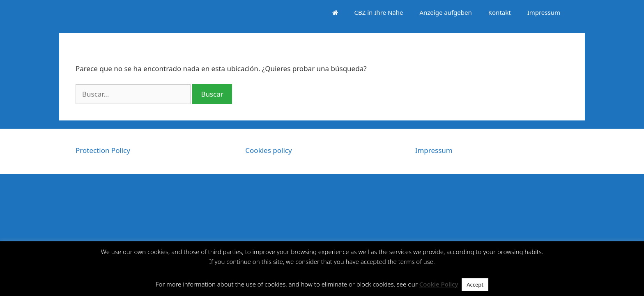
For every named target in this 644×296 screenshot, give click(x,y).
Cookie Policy (439, 284)
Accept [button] (475, 284)
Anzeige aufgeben (445, 12)
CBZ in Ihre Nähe (379, 12)
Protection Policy (103, 150)
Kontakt (500, 12)
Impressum (544, 12)
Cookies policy (268, 150)
